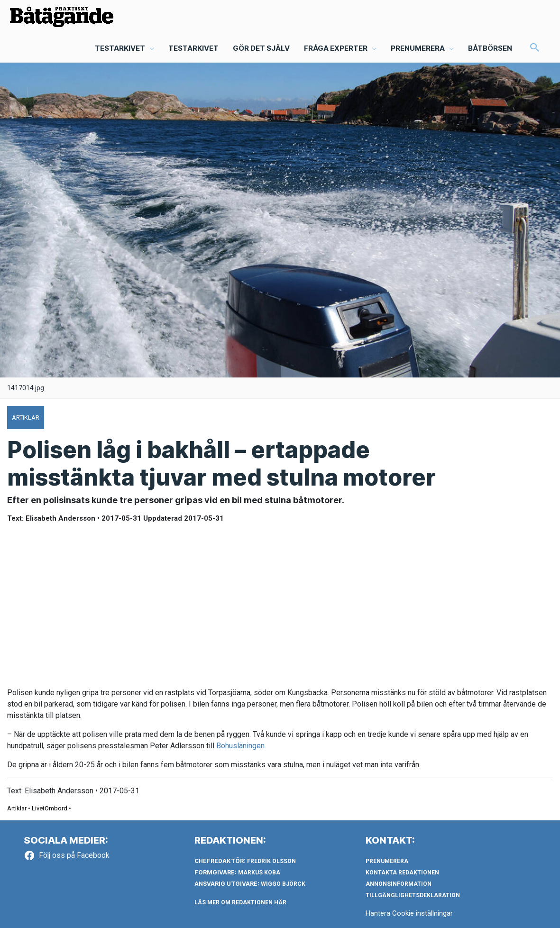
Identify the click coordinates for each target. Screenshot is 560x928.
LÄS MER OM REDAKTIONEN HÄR (240, 902)
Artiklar (17, 808)
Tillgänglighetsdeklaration (413, 895)
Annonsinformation (399, 884)
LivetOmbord (50, 808)
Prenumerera (387, 861)
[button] (535, 48)
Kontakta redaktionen (402, 873)
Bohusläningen (240, 746)
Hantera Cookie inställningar (409, 913)
